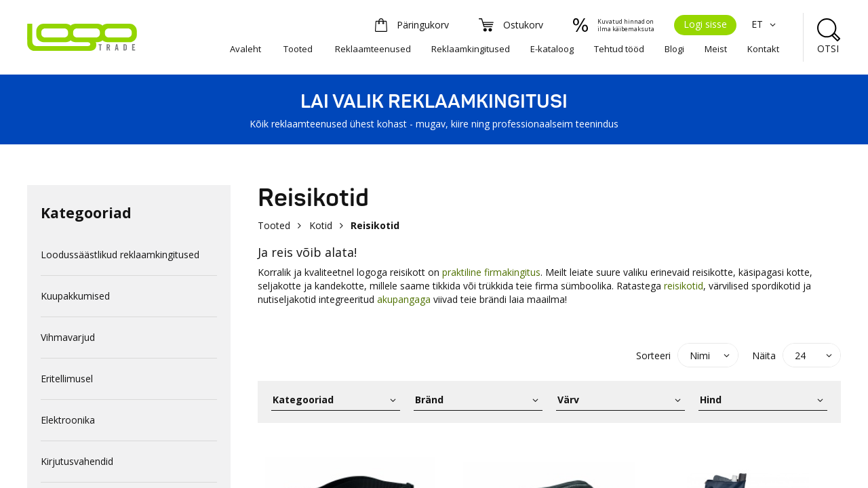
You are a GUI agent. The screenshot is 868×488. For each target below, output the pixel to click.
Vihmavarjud (68, 337)
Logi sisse (705, 24)
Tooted (298, 49)
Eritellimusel (67, 379)
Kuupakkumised (75, 296)
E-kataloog (552, 49)
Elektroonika (68, 420)
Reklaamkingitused (471, 49)
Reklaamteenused (373, 49)
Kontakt (763, 49)
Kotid (321, 225)
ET (765, 24)
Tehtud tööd (619, 49)
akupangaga (404, 299)
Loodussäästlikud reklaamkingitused (120, 255)
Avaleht (245, 49)
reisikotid (684, 286)
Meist (716, 49)
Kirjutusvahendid (77, 461)
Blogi (674, 49)
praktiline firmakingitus (491, 272)
